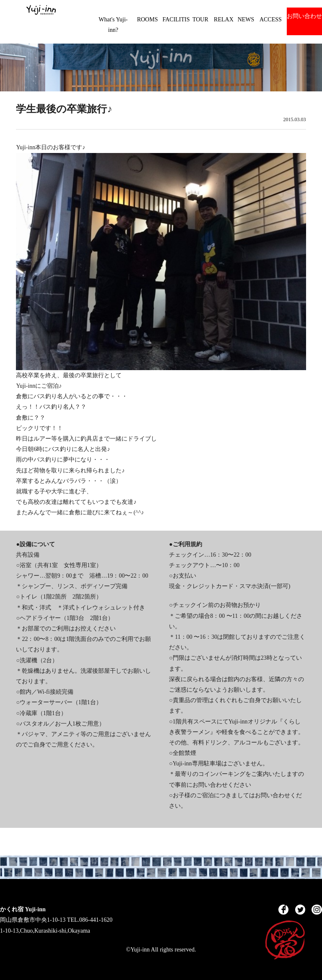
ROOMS (148, 19)
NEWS (246, 19)
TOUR (200, 19)
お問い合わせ (304, 16)
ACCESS (271, 19)
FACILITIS (176, 19)
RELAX (224, 19)
